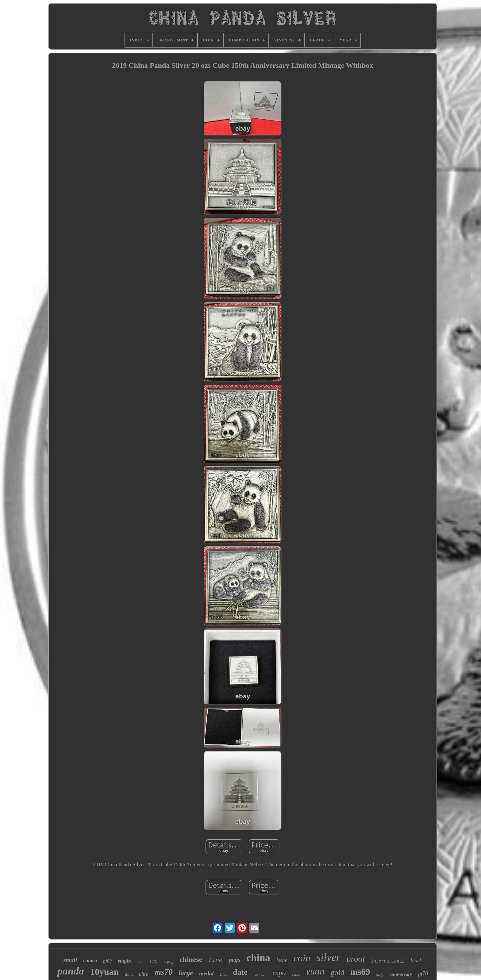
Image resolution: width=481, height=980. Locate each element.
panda (71, 971)
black (416, 961)
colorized (260, 975)
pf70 (423, 974)
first (141, 962)
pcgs (235, 960)
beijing (169, 962)
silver (329, 957)
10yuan (104, 972)
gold (337, 972)
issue (282, 960)
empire (125, 961)
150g (154, 961)
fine (216, 960)
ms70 (164, 972)
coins (296, 974)
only (380, 974)
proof (356, 959)
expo (279, 973)
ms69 (360, 972)
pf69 (107, 961)
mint (129, 974)
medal (206, 973)
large (186, 973)
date (240, 972)
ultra (144, 974)
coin (302, 958)
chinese (191, 959)
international (388, 961)
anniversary (401, 974)
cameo (90, 961)
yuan (315, 971)
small (70, 960)
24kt (223, 974)
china (258, 958)
